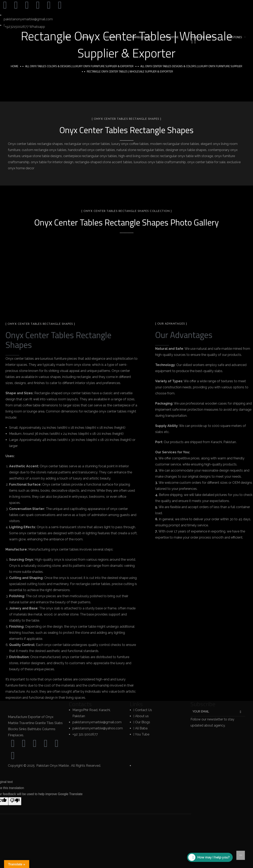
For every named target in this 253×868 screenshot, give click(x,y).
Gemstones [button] (234, 37)
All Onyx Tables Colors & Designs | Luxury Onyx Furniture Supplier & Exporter (79, 66)
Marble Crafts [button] (142, 37)
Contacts (80, 704)
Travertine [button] (171, 37)
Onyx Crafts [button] (112, 37)
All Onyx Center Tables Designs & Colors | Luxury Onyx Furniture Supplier (191, 66)
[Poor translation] (15, 801)
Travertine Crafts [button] (203, 37)
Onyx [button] (67, 37)
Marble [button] (87, 37)
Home (15, 66)
